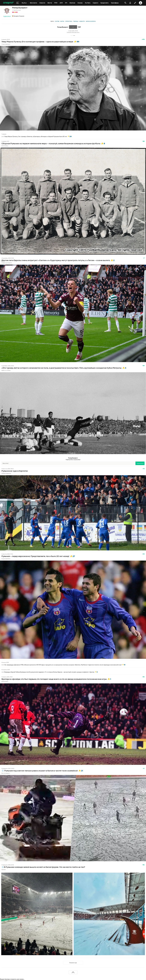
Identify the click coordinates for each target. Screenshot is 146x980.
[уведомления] (130, 3)
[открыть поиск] (125, 3)
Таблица (76, 21)
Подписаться (7, 16)
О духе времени (6, 44)
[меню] (18, 3)
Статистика (69, 21)
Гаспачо (4, 870)
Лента (52, 21)
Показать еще (73, 963)
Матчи (62, 21)
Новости (82, 21)
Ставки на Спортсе (7, 263)
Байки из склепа (6, 370)
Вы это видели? (6, 773)
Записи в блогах (91, 21)
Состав (57, 21)
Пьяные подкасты (6, 473)
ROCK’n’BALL (5, 146)
